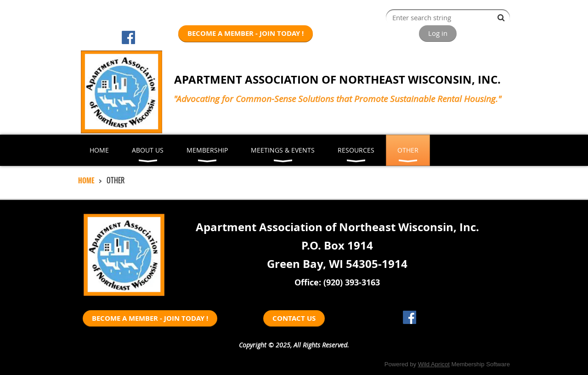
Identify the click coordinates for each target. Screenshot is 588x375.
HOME (86, 180)
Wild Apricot (434, 364)
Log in (438, 33)
